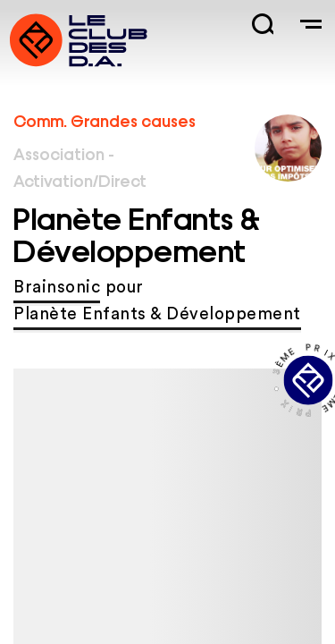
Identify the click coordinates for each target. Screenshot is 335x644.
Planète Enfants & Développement (157, 314)
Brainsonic (57, 288)
